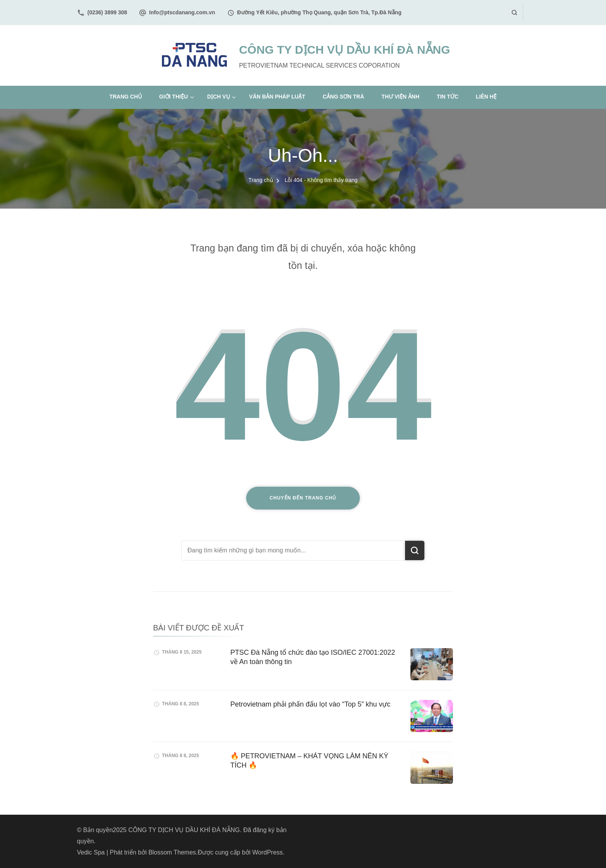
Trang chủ (126, 97)
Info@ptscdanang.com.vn (182, 12)
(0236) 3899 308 (107, 12)
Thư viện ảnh (400, 97)
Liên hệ (486, 97)
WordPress (268, 852)
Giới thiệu (174, 97)
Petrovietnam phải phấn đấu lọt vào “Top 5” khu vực (310, 704)
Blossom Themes (172, 852)
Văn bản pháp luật (277, 97)
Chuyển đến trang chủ (303, 498)
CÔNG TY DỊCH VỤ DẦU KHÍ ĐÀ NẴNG (344, 50)
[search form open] (514, 13)
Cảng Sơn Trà (343, 97)
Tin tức (448, 97)
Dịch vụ (219, 97)
